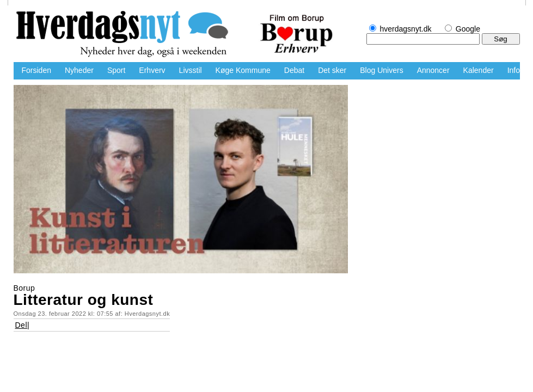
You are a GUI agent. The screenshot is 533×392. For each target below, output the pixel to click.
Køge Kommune (243, 70)
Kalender (479, 70)
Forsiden (36, 70)
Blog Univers (381, 70)
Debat (294, 70)
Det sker (332, 70)
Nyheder (79, 70)
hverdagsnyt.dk (128, 35)
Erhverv (152, 70)
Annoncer (433, 70)
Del (22, 325)
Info (514, 70)
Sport (116, 70)
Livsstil (191, 70)
